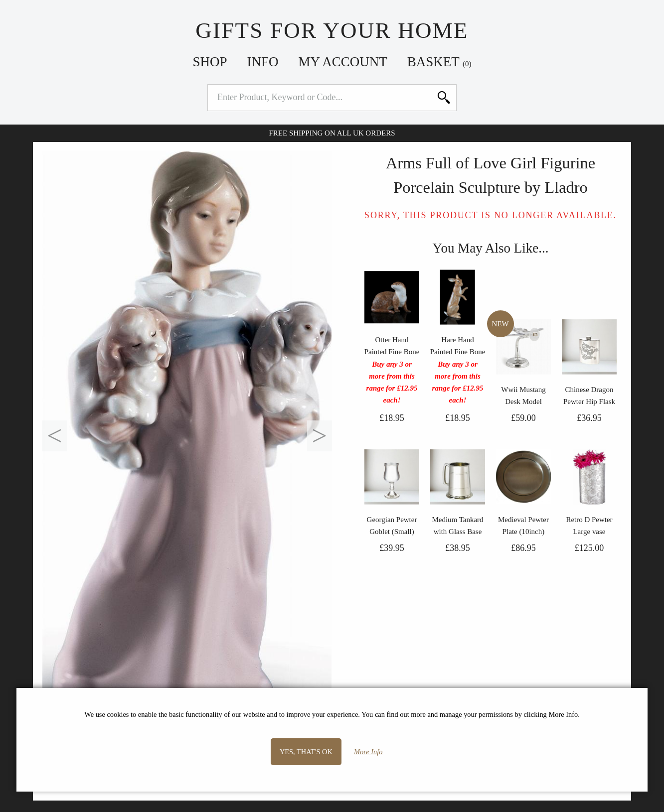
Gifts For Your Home (332, 30)
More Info (368, 752)
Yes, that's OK (306, 752)
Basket (439, 62)
